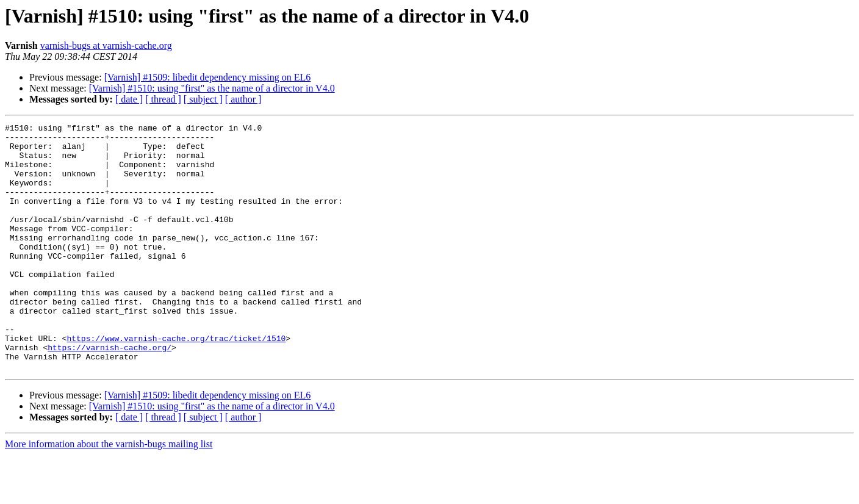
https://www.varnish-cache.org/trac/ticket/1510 (176, 382)
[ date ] (129, 99)
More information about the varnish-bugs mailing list (109, 493)
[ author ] (243, 99)
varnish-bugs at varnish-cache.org (106, 45)
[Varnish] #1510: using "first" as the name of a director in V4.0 (212, 88)
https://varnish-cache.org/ (110, 393)
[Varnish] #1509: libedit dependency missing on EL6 (208, 77)
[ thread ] (163, 99)
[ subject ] (203, 99)
